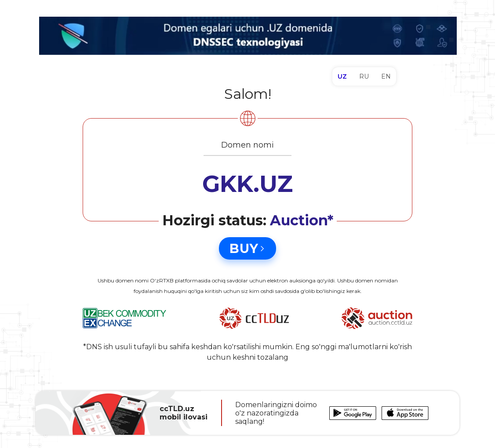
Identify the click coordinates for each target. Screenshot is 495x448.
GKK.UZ (247, 184)
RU (364, 76)
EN (386, 76)
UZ (342, 76)
